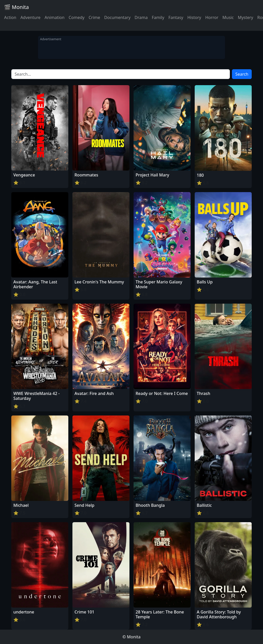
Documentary (117, 17)
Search (242, 74)
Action (10, 17)
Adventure (30, 17)
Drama (141, 17)
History (194, 17)
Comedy (77, 17)
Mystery (246, 17)
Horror (212, 17)
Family (158, 17)
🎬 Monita (16, 7)
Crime (94, 17)
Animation (54, 17)
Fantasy (176, 17)
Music (228, 17)
